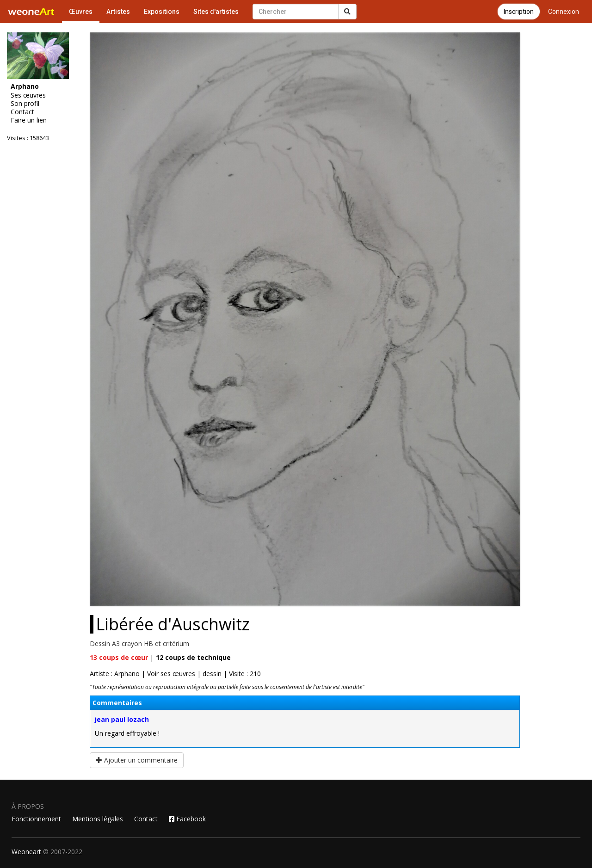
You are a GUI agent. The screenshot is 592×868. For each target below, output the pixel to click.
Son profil (25, 104)
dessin (212, 674)
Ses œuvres (28, 95)
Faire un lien (29, 120)
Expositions (162, 12)
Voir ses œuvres (171, 674)
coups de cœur (119, 657)
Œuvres (81, 12)
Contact (22, 112)
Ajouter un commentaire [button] (137, 760)
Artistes (118, 12)
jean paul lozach (122, 719)
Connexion (564, 12)
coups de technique (193, 657)
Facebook (187, 819)
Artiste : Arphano (115, 674)
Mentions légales (98, 819)
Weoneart (26, 852)
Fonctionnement (36, 819)
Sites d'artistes (216, 12)
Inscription (519, 12)
